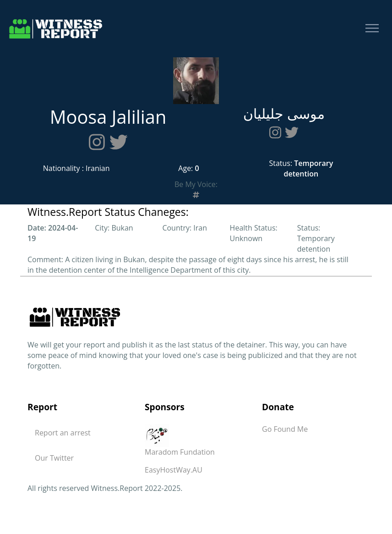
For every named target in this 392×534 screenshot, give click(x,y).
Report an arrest (63, 433)
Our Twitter (54, 458)
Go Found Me (285, 429)
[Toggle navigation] (372, 29)
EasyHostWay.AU (174, 470)
